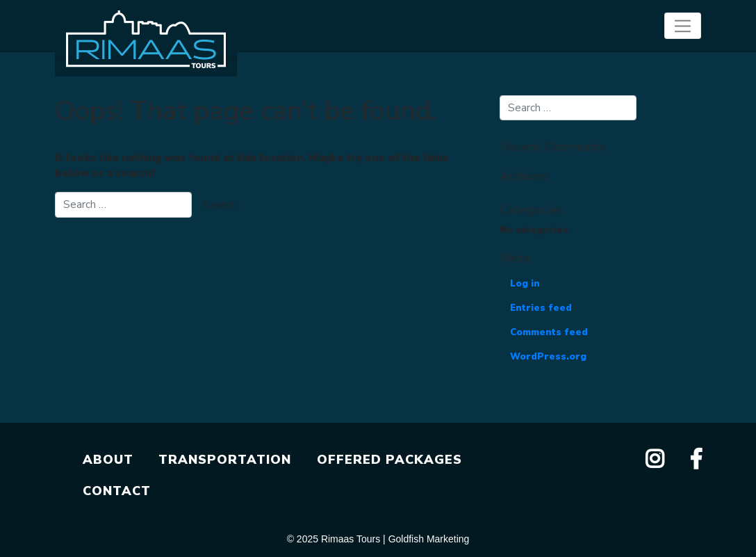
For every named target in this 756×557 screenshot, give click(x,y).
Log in (525, 284)
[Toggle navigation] (683, 26)
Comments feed (549, 332)
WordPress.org (548, 357)
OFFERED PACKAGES (389, 460)
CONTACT (117, 491)
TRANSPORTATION (225, 460)
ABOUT (108, 460)
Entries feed (541, 308)
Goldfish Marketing (429, 539)
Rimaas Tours (351, 539)
